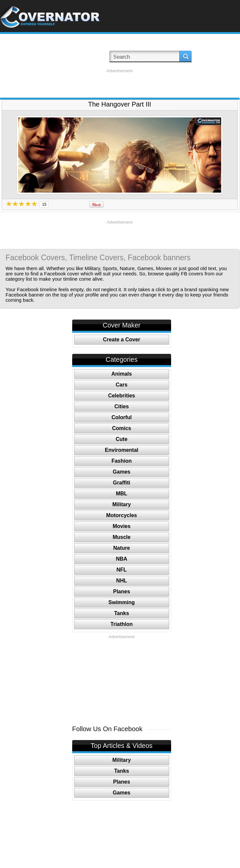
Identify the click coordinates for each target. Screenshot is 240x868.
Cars (122, 385)
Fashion (121, 461)
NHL (121, 581)
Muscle (122, 537)
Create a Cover (121, 340)
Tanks (121, 613)
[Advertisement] (120, 83)
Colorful (121, 417)
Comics (122, 428)
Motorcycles (121, 515)
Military (122, 504)
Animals (122, 374)
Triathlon (122, 624)
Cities (122, 406)
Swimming (122, 602)
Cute (122, 439)
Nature (121, 548)
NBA (121, 559)
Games (121, 472)
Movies (122, 526)
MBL (121, 494)
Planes (122, 591)
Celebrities (122, 396)
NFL (121, 570)
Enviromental (121, 450)
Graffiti (122, 483)
